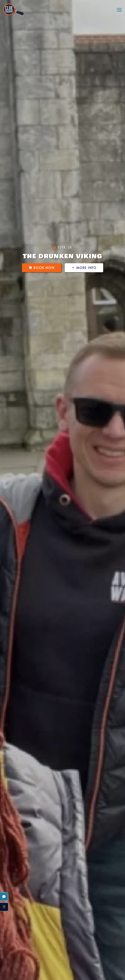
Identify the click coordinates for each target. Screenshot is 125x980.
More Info (84, 268)
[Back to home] (13, 8)
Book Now (42, 268)
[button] (119, 10)
